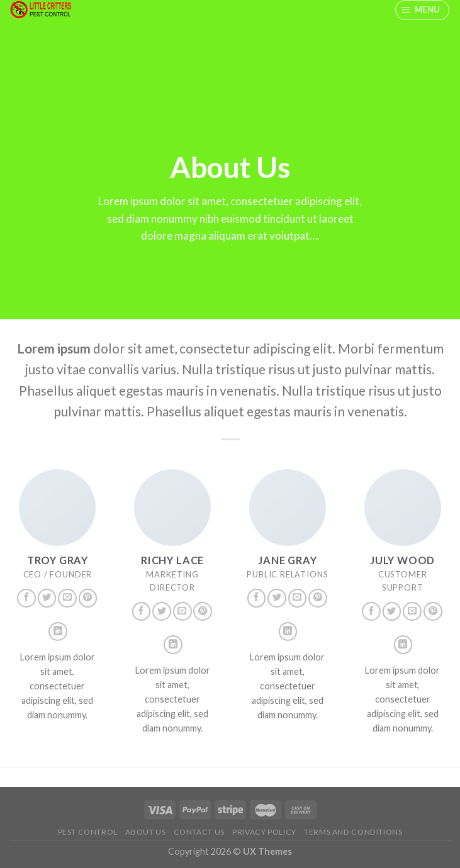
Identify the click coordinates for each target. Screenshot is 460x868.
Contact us (199, 832)
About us (145, 832)
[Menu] (423, 10)
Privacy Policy (264, 832)
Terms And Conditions (353, 832)
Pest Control (88, 832)
